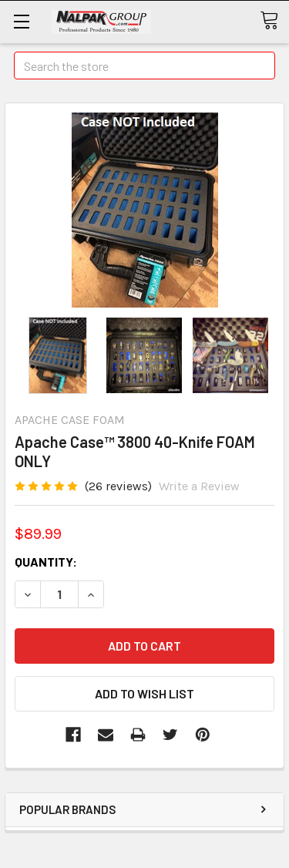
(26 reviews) (118, 486)
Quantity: (46, 562)
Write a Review (199, 486)
